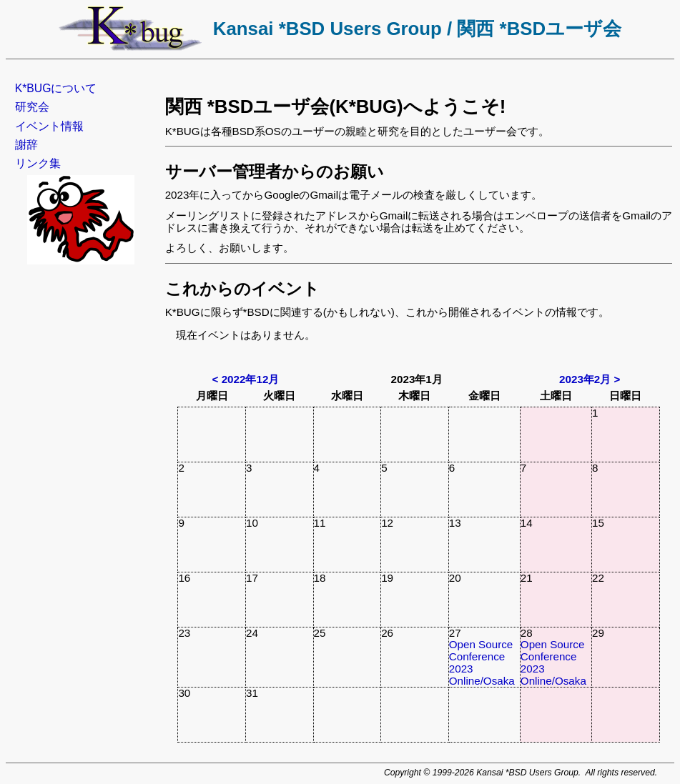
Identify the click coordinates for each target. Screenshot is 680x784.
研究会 (32, 107)
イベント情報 (49, 126)
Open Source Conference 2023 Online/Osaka (482, 662)
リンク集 (38, 163)
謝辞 (26, 145)
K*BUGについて (56, 88)
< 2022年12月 (246, 379)
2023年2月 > (590, 379)
